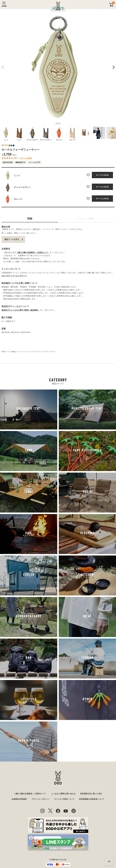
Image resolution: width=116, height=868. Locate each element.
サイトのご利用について (64, 799)
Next (113, 67)
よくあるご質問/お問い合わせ (63, 794)
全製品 (13, 352)
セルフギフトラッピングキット (14, 276)
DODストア (5, 352)
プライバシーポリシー (40, 799)
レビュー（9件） (86, 219)
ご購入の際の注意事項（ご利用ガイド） (33, 253)
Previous (3, 67)
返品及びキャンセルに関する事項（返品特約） (21, 310)
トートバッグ (28, 352)
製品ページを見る (12, 239)
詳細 (30, 219)
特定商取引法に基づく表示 (91, 794)
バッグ (20, 352)
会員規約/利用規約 (19, 799)
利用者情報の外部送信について (92, 799)
